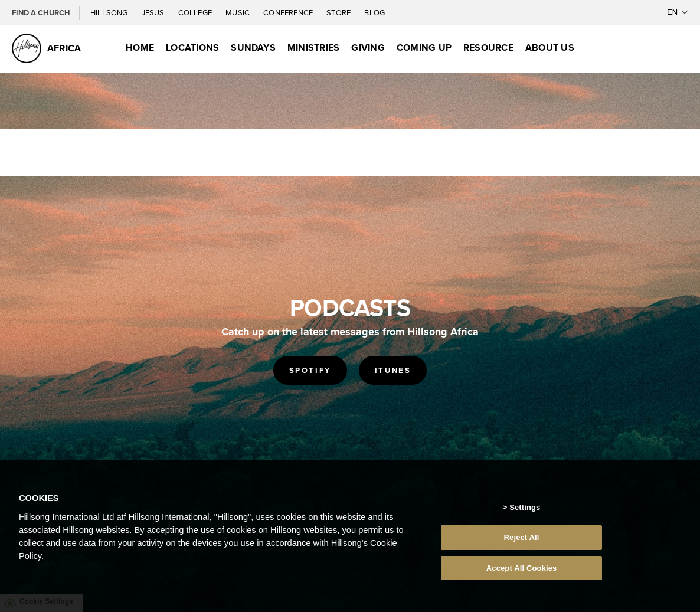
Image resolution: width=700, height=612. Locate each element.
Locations (192, 48)
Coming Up (424, 48)
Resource (488, 48)
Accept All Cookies (522, 571)
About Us (550, 48)
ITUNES (393, 370)
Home (140, 48)
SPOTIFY (310, 370)
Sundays (253, 48)
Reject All (522, 540)
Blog (374, 12)
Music (238, 12)
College (196, 12)
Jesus (154, 12)
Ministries (313, 48)
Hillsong (110, 12)
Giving (368, 48)
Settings (525, 510)
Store (339, 12)
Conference (289, 12)
